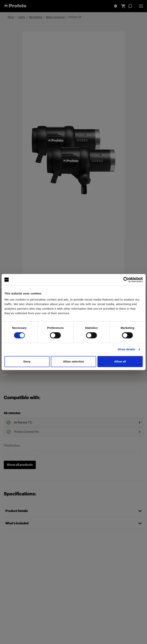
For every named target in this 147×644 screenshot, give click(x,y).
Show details (127, 349)
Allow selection (73, 361)
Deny (27, 361)
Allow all (120, 361)
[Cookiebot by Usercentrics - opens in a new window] (126, 280)
